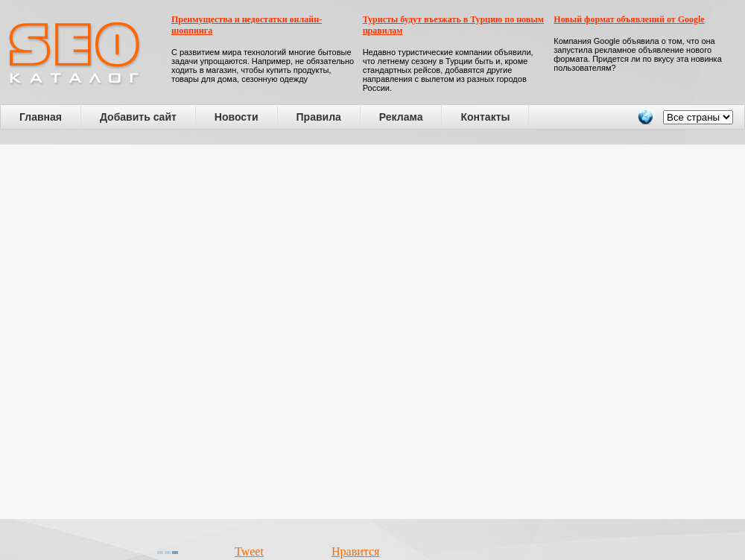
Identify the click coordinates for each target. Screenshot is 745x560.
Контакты (485, 117)
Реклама (401, 117)
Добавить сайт (138, 117)
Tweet (249, 551)
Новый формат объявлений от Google (629, 19)
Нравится (355, 551)
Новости (237, 117)
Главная (41, 117)
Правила (319, 117)
